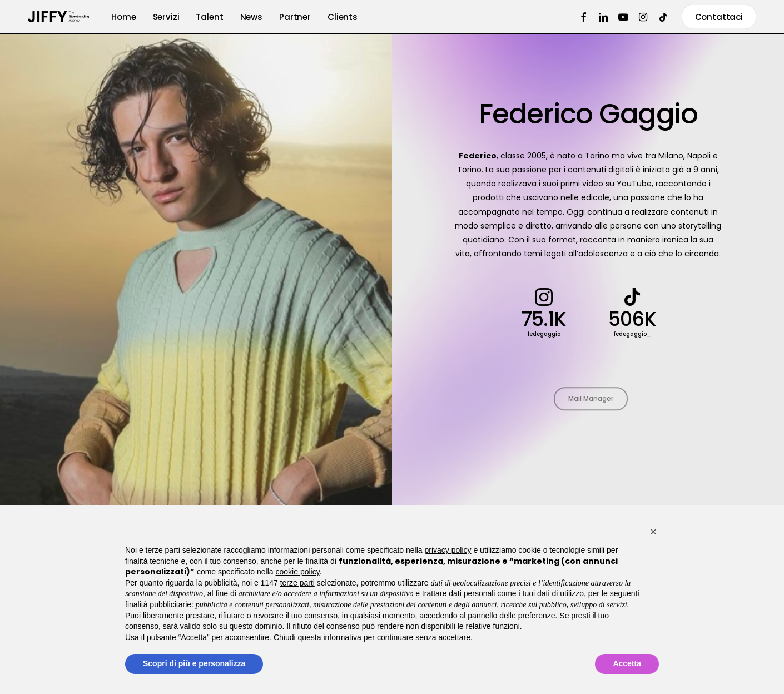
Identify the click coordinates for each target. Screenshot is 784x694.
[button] (653, 532)
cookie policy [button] (298, 572)
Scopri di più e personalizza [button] (194, 663)
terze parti (297, 583)
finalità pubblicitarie (158, 604)
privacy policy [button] (448, 550)
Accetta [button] (627, 663)
